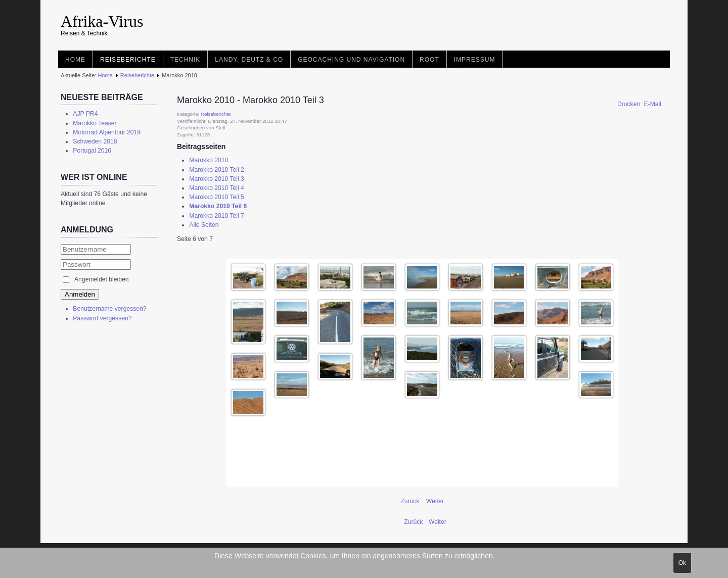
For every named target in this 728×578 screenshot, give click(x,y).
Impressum (475, 60)
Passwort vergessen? (102, 318)
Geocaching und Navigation (351, 60)
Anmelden (80, 294)
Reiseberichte (128, 60)
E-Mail (653, 104)
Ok (682, 563)
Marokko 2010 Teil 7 (217, 216)
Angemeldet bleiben (101, 279)
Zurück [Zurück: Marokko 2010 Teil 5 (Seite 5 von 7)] (411, 501)
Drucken (630, 104)
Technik (186, 60)
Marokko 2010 (209, 160)
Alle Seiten (204, 225)
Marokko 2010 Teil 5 (217, 197)
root (429, 60)
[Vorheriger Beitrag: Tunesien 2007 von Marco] (414, 522)
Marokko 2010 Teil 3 (217, 179)
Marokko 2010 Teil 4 (217, 188)
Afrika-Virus (102, 21)
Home (75, 60)
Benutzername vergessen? (109, 309)
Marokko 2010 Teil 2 (217, 170)
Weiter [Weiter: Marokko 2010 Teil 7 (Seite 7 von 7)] (435, 501)
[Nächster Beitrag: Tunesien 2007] (438, 522)
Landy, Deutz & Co (249, 60)
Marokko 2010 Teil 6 (218, 206)
